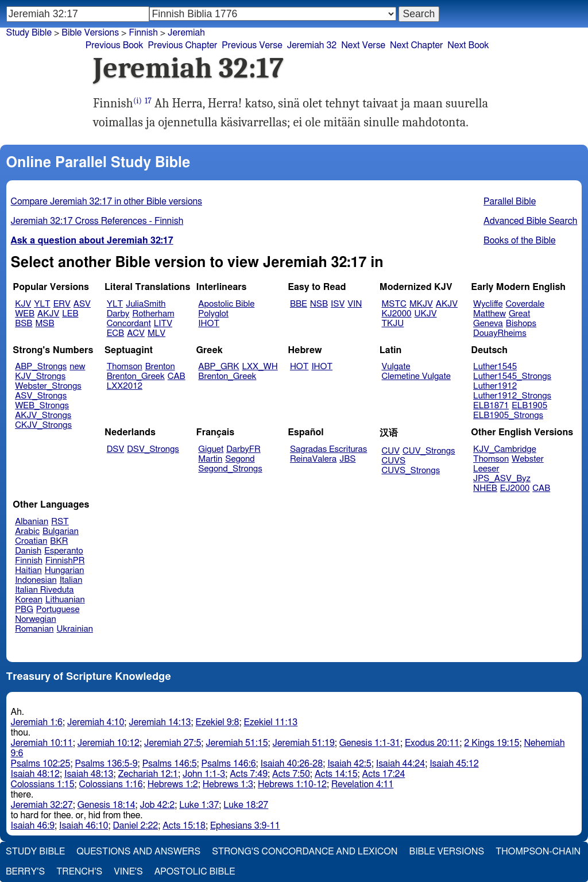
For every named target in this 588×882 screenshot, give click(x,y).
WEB (25, 314)
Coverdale (525, 304)
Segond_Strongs (230, 469)
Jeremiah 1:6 (37, 722)
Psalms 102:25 (41, 764)
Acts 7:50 (291, 774)
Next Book (468, 45)
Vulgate (396, 367)
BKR (59, 541)
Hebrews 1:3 (228, 784)
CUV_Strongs (429, 451)
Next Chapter (416, 45)
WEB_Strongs (42, 406)
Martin (210, 459)
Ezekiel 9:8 (218, 722)
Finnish (143, 33)
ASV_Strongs (41, 396)
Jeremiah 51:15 (237, 743)
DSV (116, 449)
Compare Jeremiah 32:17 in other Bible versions (107, 202)
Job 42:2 (158, 805)
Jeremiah (186, 33)
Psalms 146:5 (170, 764)
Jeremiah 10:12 (109, 743)
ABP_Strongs (41, 367)
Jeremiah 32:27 (42, 805)
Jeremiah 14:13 (160, 722)
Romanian (34, 629)
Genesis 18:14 (107, 805)
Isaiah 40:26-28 (292, 764)
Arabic (27, 531)
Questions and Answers (138, 852)
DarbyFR (243, 449)
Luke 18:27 (246, 805)
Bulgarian (61, 531)
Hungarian (65, 570)
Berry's (25, 872)
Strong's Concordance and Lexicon (305, 852)
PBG (24, 610)
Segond (240, 459)
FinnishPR (65, 561)
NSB (319, 304)
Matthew (490, 314)
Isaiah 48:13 (89, 774)
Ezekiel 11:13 (271, 722)
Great (519, 314)
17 (148, 101)
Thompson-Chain (538, 852)
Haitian (28, 570)
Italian (71, 580)
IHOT (209, 324)
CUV (391, 451)
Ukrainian (75, 629)
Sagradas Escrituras (328, 449)
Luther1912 (495, 386)
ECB (115, 333)
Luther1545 (495, 367)
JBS (347, 459)
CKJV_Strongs (43, 425)
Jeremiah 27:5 (173, 743)
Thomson (125, 367)
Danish (28, 551)
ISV (338, 304)
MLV (156, 333)
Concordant (129, 324)
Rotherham (153, 314)
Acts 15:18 (184, 826)
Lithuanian (65, 600)
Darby (118, 314)
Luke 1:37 (199, 805)
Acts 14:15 (336, 774)
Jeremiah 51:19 (304, 743)
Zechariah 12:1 (148, 774)
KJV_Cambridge (505, 449)
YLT (42, 304)
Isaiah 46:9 (33, 826)
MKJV (421, 304)
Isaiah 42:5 (349, 764)
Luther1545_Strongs (512, 376)
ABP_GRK (218, 367)
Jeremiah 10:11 (42, 743)
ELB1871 (491, 406)
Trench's (79, 872)
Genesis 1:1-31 (370, 743)
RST (60, 522)
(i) (138, 101)
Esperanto (64, 551)
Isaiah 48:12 (35, 774)
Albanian (32, 522)
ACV (136, 333)
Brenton (160, 367)
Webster (528, 459)
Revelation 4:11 (362, 784)
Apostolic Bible (195, 872)
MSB (45, 324)
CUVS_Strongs (411, 471)
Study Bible (29, 33)
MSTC (394, 304)
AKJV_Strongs (43, 415)
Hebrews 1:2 (173, 784)
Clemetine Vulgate (416, 376)
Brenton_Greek (136, 376)
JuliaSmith (146, 304)
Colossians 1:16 (111, 784)
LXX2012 (125, 386)
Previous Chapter (183, 45)
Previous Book (115, 45)
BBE (299, 304)
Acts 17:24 (384, 774)
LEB (70, 314)
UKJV (426, 314)
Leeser (486, 469)
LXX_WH (260, 367)
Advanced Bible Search (530, 221)
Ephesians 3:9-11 (245, 826)
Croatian (31, 541)
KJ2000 (397, 314)
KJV (23, 304)
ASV (82, 304)
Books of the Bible (520, 241)
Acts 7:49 (249, 774)
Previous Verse (252, 45)
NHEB (485, 488)
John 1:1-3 (204, 774)
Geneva (488, 324)
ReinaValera (313, 459)
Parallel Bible (510, 202)
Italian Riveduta (44, 590)
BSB (24, 324)
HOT (299, 367)
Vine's (128, 872)
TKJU (393, 324)
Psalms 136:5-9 (106, 764)
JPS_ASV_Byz (502, 479)
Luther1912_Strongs (512, 396)
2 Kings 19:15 (492, 743)
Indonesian (36, 580)
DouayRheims (500, 333)
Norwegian (35, 619)
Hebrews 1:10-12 (292, 784)
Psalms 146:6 (229, 764)
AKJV (48, 314)
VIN (355, 304)
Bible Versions (90, 33)
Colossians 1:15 (43, 784)
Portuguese (58, 610)
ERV (62, 304)
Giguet (211, 449)
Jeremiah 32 (312, 45)
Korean (29, 600)
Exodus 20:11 (432, 743)
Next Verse (363, 45)
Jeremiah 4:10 (96, 722)
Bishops (521, 324)
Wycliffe (488, 304)
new (77, 367)
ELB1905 (529, 406)
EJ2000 (515, 488)
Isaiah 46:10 (84, 826)
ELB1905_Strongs (508, 415)
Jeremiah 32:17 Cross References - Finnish (97, 221)
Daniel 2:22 (136, 826)
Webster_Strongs (48, 386)
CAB (177, 376)
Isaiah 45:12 (454, 764)
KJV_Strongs (40, 376)
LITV (163, 324)
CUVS (394, 461)
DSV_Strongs (153, 449)
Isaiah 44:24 (401, 764)
